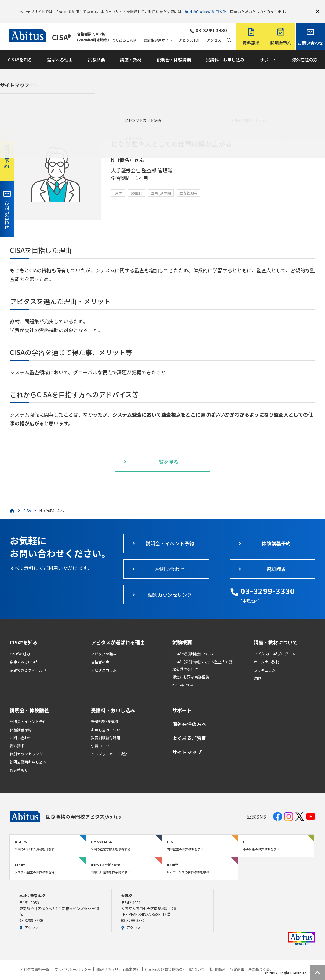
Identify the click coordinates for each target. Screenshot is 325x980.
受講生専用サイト (158, 31)
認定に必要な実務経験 (191, 668)
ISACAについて (184, 676)
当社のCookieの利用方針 (206, 7)
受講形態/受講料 (105, 712)
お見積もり (19, 761)
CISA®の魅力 (20, 645)
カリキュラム (265, 661)
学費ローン (100, 737)
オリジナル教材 (266, 653)
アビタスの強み (104, 645)
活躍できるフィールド (28, 661)
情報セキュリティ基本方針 (118, 960)
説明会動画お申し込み (28, 753)
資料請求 (17, 737)
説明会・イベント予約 (28, 712)
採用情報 (217, 960)
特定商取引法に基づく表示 (252, 960)
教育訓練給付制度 (106, 729)
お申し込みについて (108, 721)
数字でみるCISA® (24, 653)
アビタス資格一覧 (35, 960)
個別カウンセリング (26, 745)
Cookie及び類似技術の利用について (175, 960)
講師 (257, 669)
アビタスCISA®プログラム (275, 645)
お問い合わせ (21, 729)
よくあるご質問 (124, 31)
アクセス (214, 31)
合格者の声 (100, 653)
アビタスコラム (104, 661)
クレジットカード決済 (109, 745)
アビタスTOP (190, 31)
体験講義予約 (21, 721)
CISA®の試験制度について (193, 645)
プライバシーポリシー (73, 960)
